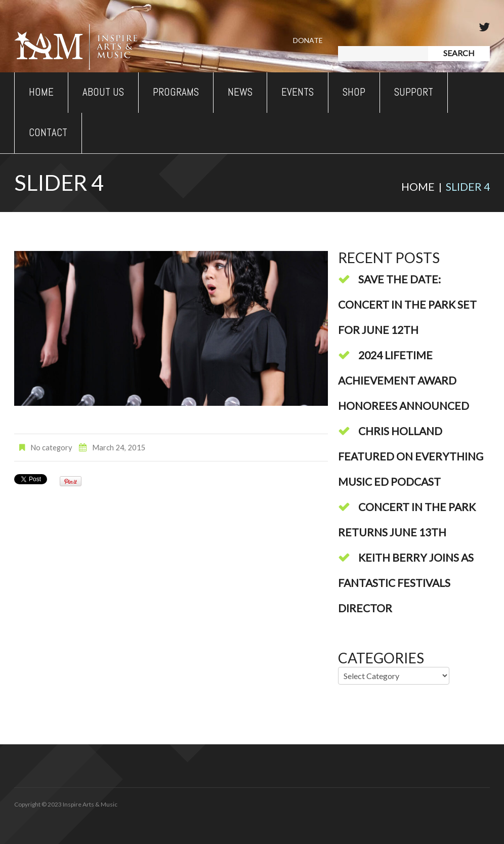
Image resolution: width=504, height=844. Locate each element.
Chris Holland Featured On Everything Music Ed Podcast (411, 456)
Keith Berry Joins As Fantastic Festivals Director (406, 583)
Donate (308, 40)
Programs (176, 92)
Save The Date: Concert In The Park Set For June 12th (407, 304)
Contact (48, 132)
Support (414, 92)
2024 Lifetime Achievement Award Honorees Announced (404, 380)
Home (41, 92)
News (240, 92)
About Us (103, 92)
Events (298, 92)
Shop (354, 92)
